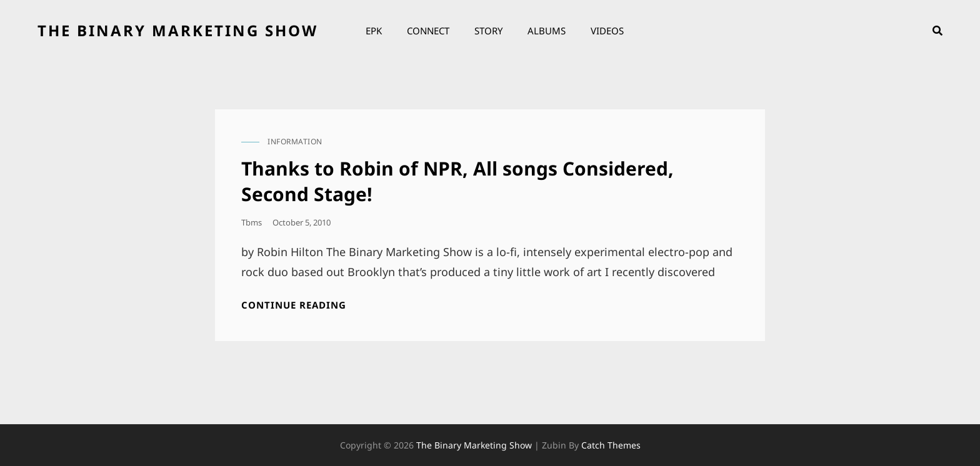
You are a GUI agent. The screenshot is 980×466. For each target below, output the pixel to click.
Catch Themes (611, 445)
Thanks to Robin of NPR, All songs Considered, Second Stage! (457, 181)
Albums (547, 31)
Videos (607, 31)
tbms (252, 222)
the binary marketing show (178, 30)
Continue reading (294, 305)
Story (488, 31)
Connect (428, 31)
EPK (374, 31)
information (295, 141)
